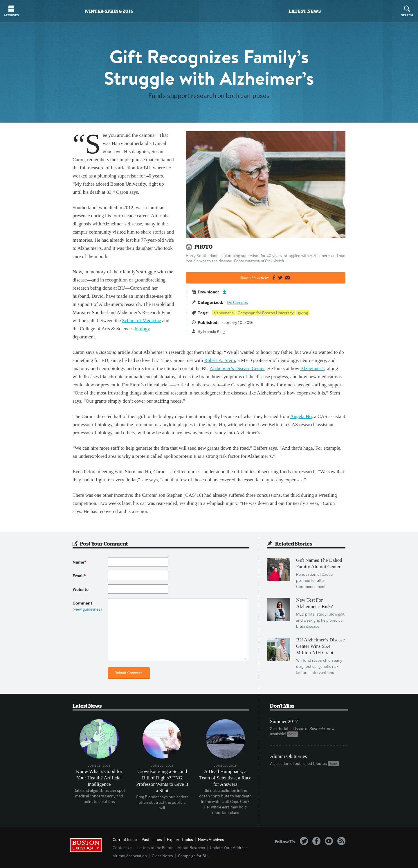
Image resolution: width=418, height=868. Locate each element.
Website (81, 590)
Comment (90, 606)
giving (303, 313)
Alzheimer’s (312, 368)
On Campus (237, 302)
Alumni (130, 856)
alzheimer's (224, 313)
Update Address (229, 848)
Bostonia (209, 11)
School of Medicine (141, 321)
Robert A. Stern (219, 360)
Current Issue (125, 840)
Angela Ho (301, 416)
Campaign (193, 856)
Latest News (305, 11)
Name (79, 562)
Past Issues (152, 840)
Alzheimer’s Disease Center (237, 368)
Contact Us (122, 848)
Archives (11, 11)
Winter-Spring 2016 (109, 11)
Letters (155, 848)
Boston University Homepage (86, 845)
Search (407, 11)
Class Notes (162, 856)
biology (142, 329)
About (191, 848)
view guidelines (87, 609)
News (211, 840)
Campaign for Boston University (266, 313)
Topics (180, 840)
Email (79, 576)
